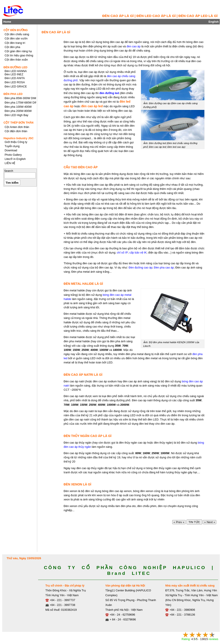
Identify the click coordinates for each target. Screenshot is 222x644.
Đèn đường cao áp (140, 267)
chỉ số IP (122, 253)
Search (9, 171)
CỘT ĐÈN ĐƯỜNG (16, 30)
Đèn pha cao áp (164, 267)
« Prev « (179, 522)
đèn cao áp (134, 46)
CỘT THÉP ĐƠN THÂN (18, 123)
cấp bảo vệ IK (138, 253)
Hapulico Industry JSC (19, 138)
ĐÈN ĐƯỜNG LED (15, 67)
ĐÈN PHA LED (13, 94)
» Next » (210, 522)
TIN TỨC (194, 522)
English (214, 22)
